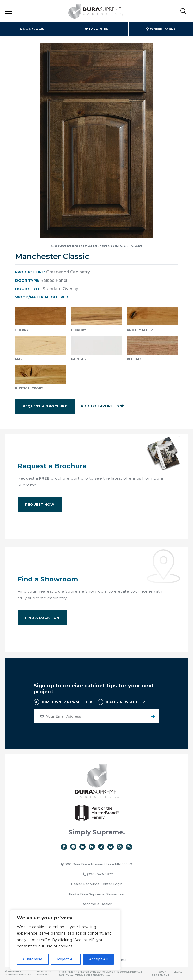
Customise (33, 959)
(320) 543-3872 (98, 874)
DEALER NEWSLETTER (125, 702)
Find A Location (42, 618)
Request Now (40, 504)
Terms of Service (89, 976)
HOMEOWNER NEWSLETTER (66, 702)
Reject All (66, 959)
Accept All (98, 959)
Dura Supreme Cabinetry (96, 11)
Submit (152, 716)
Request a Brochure (45, 406)
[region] (65, 940)
